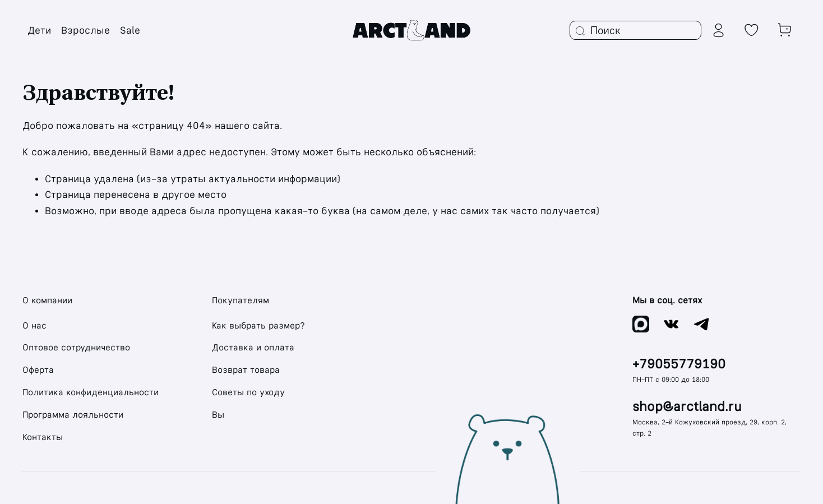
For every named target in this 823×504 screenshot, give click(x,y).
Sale (130, 31)
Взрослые (85, 31)
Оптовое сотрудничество (76, 347)
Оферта (38, 370)
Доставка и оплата (253, 347)
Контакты (43, 437)
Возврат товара (246, 370)
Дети (39, 31)
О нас (34, 325)
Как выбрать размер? (258, 325)
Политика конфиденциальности (91, 392)
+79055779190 (679, 364)
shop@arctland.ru (687, 407)
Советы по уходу (248, 392)
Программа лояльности (73, 415)
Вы (218, 415)
